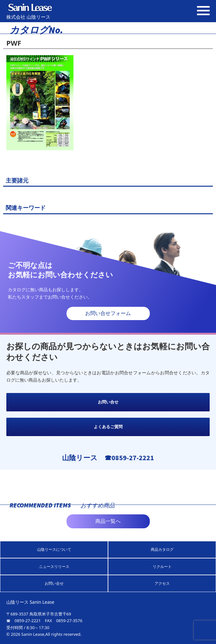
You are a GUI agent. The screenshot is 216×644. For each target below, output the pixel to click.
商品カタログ (162, 549)
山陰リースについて (54, 549)
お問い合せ (108, 402)
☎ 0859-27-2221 (24, 621)
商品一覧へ (108, 521)
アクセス (162, 583)
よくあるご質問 (108, 427)
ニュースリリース (54, 567)
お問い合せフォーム (108, 313)
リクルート (162, 567)
